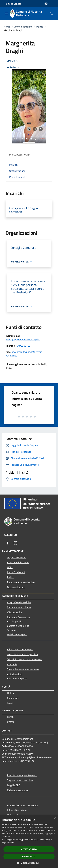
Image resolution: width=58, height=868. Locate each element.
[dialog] (29, 841)
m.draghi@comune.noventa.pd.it (23, 339)
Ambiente (12, 664)
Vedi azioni (14, 67)
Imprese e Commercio (18, 617)
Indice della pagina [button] (20, 155)
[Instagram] (15, 543)
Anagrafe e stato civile (19, 602)
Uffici (10, 567)
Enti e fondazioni (16, 572)
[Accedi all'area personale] (46, 4)
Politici (40, 27)
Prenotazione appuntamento (22, 775)
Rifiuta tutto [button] (29, 856)
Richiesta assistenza (18, 790)
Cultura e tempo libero (19, 607)
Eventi (11, 722)
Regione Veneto (13, 4)
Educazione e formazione (20, 649)
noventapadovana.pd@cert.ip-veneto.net (29, 757)
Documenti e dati (16, 587)
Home (7, 27)
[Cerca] (52, 14)
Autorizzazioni (15, 674)
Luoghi (11, 717)
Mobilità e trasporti (17, 634)
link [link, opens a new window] (13, 843)
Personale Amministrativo (21, 582)
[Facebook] (7, 543)
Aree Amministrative (18, 562)
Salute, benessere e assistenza (23, 669)
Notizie (11, 693)
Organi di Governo (17, 557)
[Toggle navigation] (6, 13)
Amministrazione (23, 27)
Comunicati (13, 698)
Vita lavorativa (15, 612)
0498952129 (24, 346)
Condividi (13, 61)
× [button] (55, 818)
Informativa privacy (17, 810)
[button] (29, 863)
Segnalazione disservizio (20, 780)
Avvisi (10, 703)
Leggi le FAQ (14, 785)
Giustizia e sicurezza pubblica (22, 654)
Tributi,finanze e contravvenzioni (24, 659)
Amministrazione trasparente (23, 805)
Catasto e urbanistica (18, 626)
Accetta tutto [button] (29, 849)
